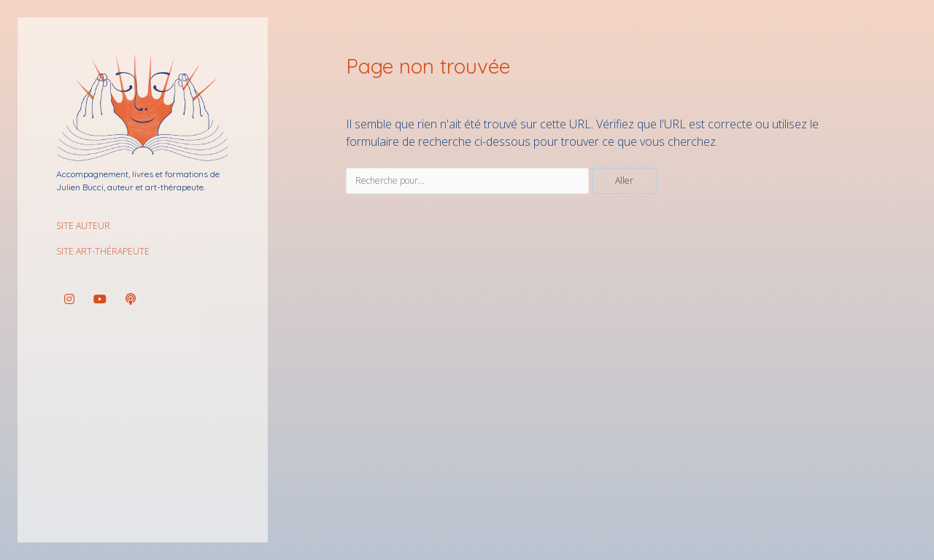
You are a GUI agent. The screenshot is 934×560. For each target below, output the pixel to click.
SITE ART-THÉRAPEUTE (103, 251)
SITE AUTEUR (83, 226)
